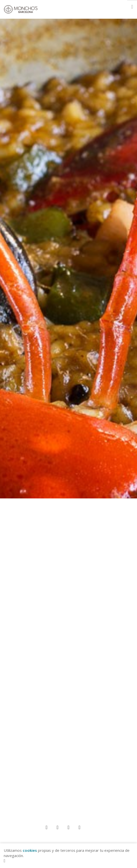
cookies (30, 850)
